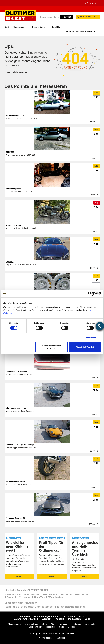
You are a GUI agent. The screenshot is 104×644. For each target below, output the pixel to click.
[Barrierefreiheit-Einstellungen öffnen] (100, 326)
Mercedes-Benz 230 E (15, 115)
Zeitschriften (91, 624)
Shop (44, 624)
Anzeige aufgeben (88, 17)
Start (7, 27)
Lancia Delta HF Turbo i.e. (17, 372)
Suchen (67, 17)
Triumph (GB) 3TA (14, 225)
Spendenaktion (35, 627)
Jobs (88, 619)
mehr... (19, 576)
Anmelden (90, 3)
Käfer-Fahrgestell (13, 189)
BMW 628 (10, 152)
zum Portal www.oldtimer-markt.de (80, 31)
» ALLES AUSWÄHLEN (85, 347)
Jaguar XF (10, 262)
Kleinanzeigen (20, 27)
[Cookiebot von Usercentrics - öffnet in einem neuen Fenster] (90, 294)
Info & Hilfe (56, 27)
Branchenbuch (39, 27)
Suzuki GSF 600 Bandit (16, 481)
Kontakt (60, 619)
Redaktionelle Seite (55, 627)
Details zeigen (90, 337)
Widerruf (47, 619)
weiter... (25, 72)
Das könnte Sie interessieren (36, 86)
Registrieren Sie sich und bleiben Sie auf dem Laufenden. (45, 607)
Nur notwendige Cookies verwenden (52, 347)
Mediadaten (74, 619)
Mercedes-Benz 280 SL (16, 518)
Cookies (72, 627)
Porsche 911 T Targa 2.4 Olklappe (20, 445)
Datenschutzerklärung (26, 619)
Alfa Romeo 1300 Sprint (16, 408)
